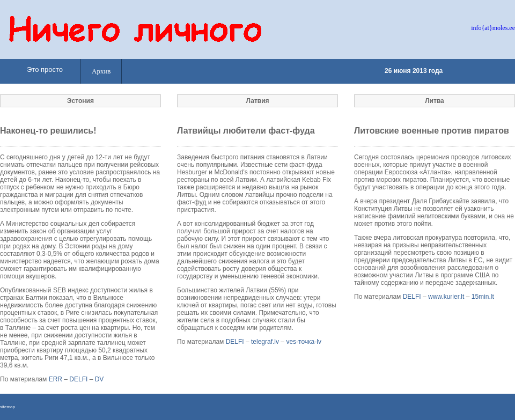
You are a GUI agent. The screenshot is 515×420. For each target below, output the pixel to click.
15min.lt (483, 297)
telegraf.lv (265, 342)
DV (100, 379)
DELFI (78, 379)
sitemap (8, 407)
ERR (56, 379)
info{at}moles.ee (493, 28)
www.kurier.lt (446, 297)
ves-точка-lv (304, 342)
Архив (101, 71)
